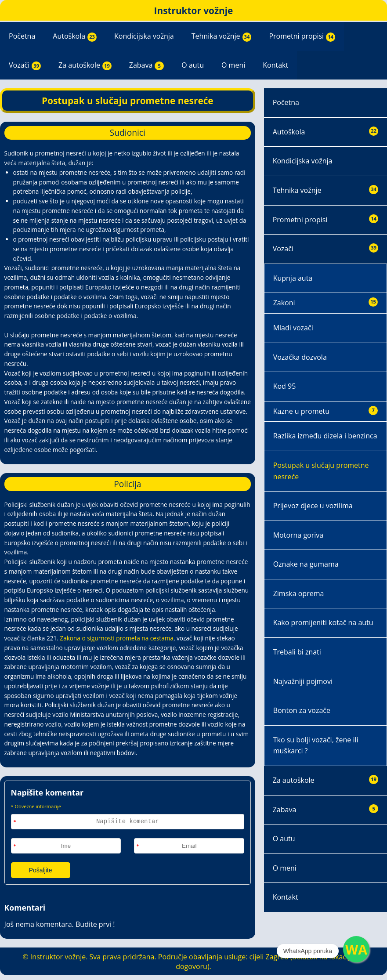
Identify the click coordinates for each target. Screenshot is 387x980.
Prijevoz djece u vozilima (313, 506)
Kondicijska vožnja (144, 36)
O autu (193, 65)
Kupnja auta (293, 278)
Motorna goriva (298, 535)
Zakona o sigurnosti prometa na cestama (117, 638)
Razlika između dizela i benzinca (325, 436)
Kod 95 (285, 386)
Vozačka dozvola (300, 357)
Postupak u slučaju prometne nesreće (321, 471)
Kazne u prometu (326, 411)
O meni (233, 65)
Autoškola (75, 36)
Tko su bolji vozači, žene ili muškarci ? (316, 745)
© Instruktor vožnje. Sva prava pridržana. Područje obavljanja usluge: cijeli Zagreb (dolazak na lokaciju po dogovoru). (193, 962)
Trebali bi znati (297, 652)
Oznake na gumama (306, 564)
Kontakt (275, 65)
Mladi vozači (293, 328)
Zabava (146, 65)
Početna (22, 36)
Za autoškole (85, 65)
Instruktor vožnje (194, 11)
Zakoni (326, 302)
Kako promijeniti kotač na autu (323, 622)
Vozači (25, 65)
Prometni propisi (302, 36)
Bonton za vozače (302, 710)
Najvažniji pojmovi (303, 681)
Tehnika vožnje (222, 36)
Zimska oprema (299, 593)
